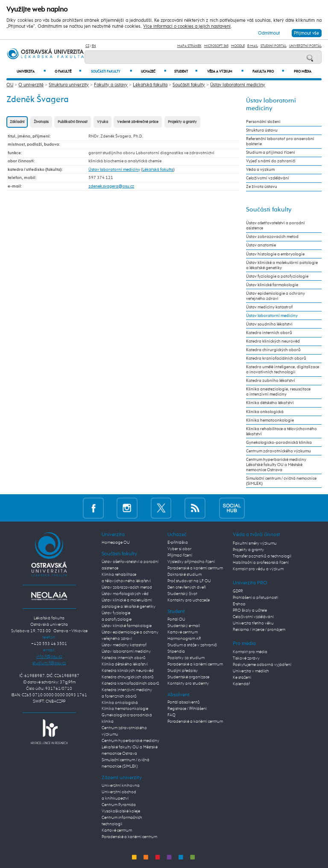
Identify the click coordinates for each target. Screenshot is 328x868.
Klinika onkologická (265, 412)
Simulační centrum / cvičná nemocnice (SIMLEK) (281, 481)
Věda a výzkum (225, 72)
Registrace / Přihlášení (187, 709)
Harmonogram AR (184, 639)
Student (186, 72)
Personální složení (263, 122)
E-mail (253, 46)
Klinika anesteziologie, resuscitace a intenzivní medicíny (278, 392)
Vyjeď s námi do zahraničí (271, 161)
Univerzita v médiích (251, 671)
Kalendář (241, 684)
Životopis (41, 122)
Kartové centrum (117, 830)
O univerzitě (31, 85)
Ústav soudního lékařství (269, 324)
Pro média (303, 72)
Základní (17, 122)
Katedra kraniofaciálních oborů (276, 358)
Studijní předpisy (183, 671)
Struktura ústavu (262, 130)
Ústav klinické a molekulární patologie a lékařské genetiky (282, 265)
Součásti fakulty (111, 72)
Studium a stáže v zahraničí (192, 645)
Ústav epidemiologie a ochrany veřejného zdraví (275, 296)
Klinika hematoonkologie (270, 420)
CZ (87, 46)
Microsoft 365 (216, 46)
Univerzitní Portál (305, 46)
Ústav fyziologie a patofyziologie (277, 276)
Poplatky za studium (186, 658)
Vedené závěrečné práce (138, 122)
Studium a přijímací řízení (271, 152)
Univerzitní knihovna (121, 786)
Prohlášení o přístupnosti (255, 598)
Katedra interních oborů (269, 333)
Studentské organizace (188, 677)
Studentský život (182, 594)
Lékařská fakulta (150, 85)
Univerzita (31, 72)
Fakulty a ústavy (111, 85)
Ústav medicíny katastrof (269, 307)
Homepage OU (116, 542)
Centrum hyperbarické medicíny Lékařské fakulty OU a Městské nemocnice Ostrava (276, 465)
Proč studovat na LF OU (189, 581)
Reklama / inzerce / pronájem (259, 630)
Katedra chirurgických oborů (273, 350)
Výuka (102, 122)
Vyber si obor (179, 549)
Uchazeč (154, 72)
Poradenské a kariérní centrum (129, 837)
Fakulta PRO (268, 72)
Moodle (238, 46)
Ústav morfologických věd (125, 594)
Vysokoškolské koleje (121, 811)
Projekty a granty (182, 122)
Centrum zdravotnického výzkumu (278, 451)
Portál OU (176, 619)
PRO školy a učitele (250, 610)
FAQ (171, 715)
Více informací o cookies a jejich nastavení (187, 26)
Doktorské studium (184, 575)
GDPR (238, 591)
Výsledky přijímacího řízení (191, 562)
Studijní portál (274, 46)
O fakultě (68, 72)
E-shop (239, 604)
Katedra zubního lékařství (271, 381)
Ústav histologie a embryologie (275, 254)
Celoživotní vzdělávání (268, 178)
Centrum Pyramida (119, 805)
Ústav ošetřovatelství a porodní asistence (275, 226)
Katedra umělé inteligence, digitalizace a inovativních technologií (283, 369)
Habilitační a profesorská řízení (261, 563)
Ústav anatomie (261, 245)
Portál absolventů (184, 702)
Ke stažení (242, 677)
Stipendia (176, 651)
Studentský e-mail (184, 626)
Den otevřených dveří (187, 587)
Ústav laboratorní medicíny (238, 85)
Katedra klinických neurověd (273, 341)
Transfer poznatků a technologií (262, 556)
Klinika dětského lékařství (270, 403)
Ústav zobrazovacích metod (272, 237)
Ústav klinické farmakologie (272, 285)
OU (10, 85)
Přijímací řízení (180, 555)
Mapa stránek (189, 46)
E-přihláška (178, 542)
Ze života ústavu (262, 187)
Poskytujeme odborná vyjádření (262, 665)
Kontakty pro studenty (188, 683)
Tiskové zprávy (246, 658)
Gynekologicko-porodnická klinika (279, 443)
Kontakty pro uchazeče (189, 600)
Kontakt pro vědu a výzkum (258, 569)
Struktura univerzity (69, 85)
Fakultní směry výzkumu (255, 543)
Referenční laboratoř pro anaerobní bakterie (280, 141)
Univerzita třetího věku (253, 623)
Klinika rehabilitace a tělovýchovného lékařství (281, 431)
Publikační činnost (73, 122)
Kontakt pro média (250, 652)
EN (94, 46)
